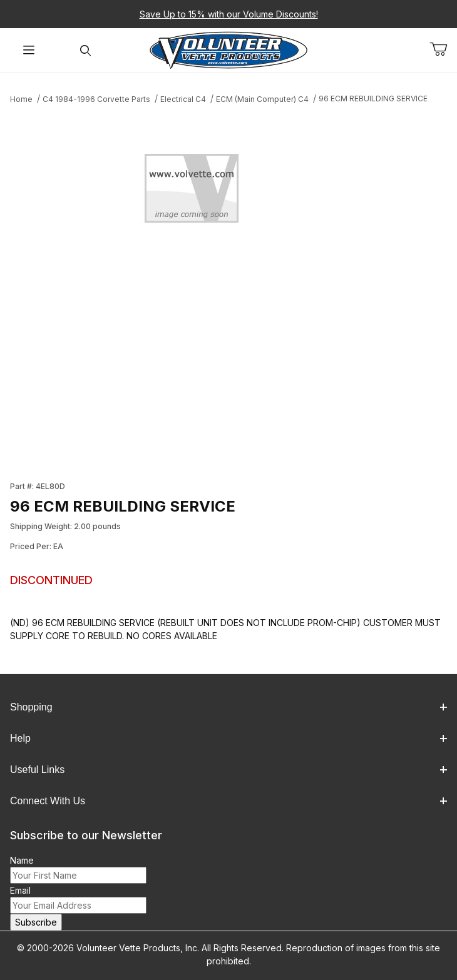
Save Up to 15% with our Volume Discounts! (229, 14)
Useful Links (228, 770)
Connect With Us (228, 801)
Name (22, 860)
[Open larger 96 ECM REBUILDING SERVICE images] (228, 192)
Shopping (228, 707)
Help (228, 738)
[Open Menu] (28, 50)
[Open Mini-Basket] (443, 49)
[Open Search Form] (85, 50)
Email (20, 890)
